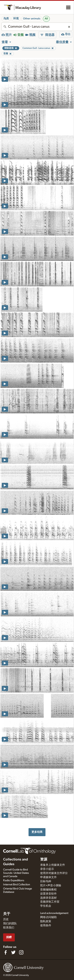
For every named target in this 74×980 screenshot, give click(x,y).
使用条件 (46, 926)
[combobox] (37, 27)
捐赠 (9, 937)
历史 (6, 919)
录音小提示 (47, 869)
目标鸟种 (46, 881)
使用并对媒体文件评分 (54, 873)
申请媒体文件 (48, 877)
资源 (44, 859)
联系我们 (9, 928)
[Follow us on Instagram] (21, 952)
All (46, 19)
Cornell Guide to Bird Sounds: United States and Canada (16, 873)
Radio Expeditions (14, 880)
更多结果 (37, 832)
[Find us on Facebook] (6, 952)
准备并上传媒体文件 (53, 865)
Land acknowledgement (54, 913)
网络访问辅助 (48, 917)
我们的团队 (10, 924)
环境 (16, 19)
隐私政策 (46, 921)
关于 (7, 914)
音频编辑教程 (48, 890)
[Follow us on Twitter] (13, 952)
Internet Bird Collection (17, 885)
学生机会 (46, 906)
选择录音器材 (48, 898)
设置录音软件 (48, 894)
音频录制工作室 (50, 902)
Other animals (32, 19)
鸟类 (6, 19)
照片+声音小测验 (51, 886)
